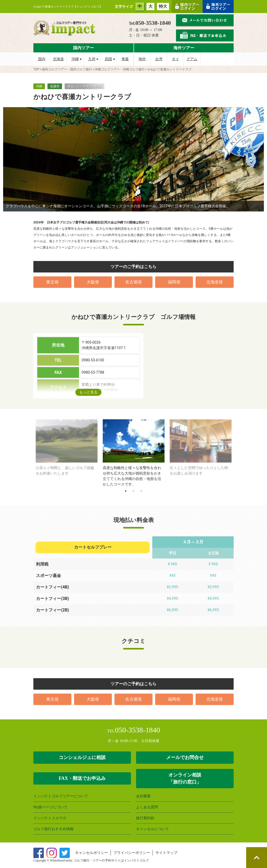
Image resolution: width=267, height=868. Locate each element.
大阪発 (93, 282)
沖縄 (75, 59)
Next (238, 453)
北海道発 (215, 282)
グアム (192, 59)
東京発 (52, 282)
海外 (142, 59)
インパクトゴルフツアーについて (61, 796)
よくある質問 (147, 807)
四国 (108, 59)
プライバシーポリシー (132, 853)
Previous (29, 453)
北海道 (58, 59)
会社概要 (143, 796)
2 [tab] (133, 491)
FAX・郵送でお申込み (82, 778)
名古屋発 (133, 282)
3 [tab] (141, 491)
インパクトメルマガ (50, 818)
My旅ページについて (50, 807)
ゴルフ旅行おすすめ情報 (53, 829)
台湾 (159, 59)
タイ (175, 59)
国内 (42, 59)
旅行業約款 (145, 818)
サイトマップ (166, 853)
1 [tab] (126, 491)
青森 (125, 59)
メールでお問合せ (185, 757)
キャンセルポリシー (92, 853)
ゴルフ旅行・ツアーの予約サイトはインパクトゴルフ (111, 860)
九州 (92, 59)
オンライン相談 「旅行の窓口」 (185, 778)
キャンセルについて (153, 829)
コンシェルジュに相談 (82, 757)
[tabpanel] (134, 453)
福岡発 (174, 282)
